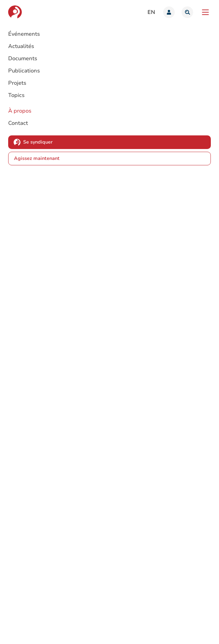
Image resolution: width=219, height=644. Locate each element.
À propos (20, 111)
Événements (24, 34)
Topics (16, 95)
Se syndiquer (38, 142)
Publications (24, 71)
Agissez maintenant (37, 158)
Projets (17, 83)
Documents (23, 59)
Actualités (21, 46)
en (151, 12)
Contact (18, 123)
